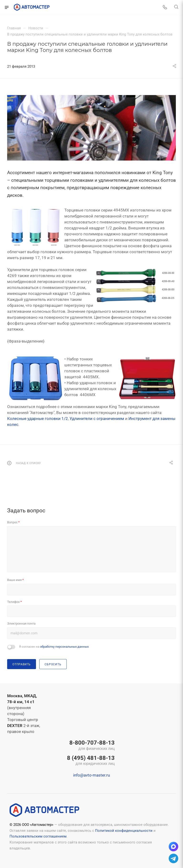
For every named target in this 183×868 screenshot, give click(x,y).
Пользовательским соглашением (38, 836)
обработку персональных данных (64, 647)
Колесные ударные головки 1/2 (38, 419)
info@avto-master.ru (91, 775)
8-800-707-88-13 (91, 746)
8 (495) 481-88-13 (91, 761)
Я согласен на (54, 647)
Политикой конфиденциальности (124, 831)
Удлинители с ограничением (97, 419)
